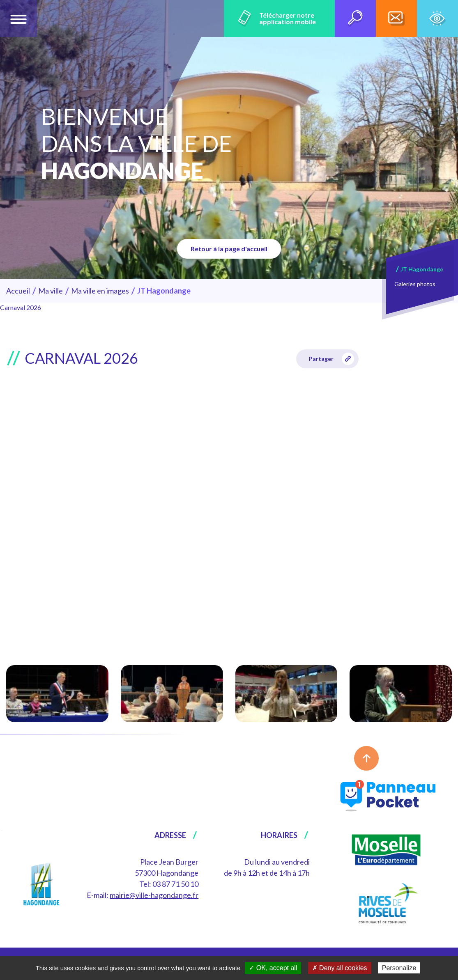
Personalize (399, 968)
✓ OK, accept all (273, 968)
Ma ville (51, 291)
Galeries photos (415, 284)
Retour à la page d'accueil (229, 249)
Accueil (18, 291)
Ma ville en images (100, 291)
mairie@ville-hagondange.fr (154, 895)
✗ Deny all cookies (340, 968)
